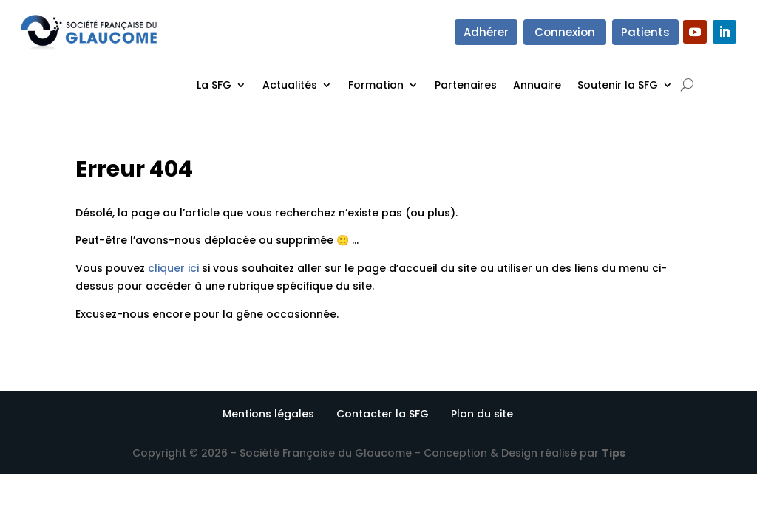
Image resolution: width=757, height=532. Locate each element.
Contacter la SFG (383, 414)
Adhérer (486, 32)
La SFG (214, 85)
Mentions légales (268, 414)
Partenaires (466, 85)
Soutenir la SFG (618, 85)
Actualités (290, 85)
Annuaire (537, 85)
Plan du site (482, 414)
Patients (645, 32)
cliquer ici (173, 268)
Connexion (565, 32)
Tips (614, 453)
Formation (376, 85)
